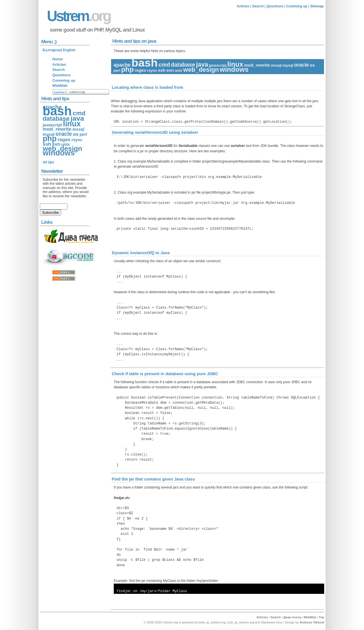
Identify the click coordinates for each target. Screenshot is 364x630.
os (312, 65)
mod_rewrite (257, 65)
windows (234, 69)
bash (144, 63)
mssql (276, 65)
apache (122, 65)
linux (235, 64)
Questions (275, 6)
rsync (152, 70)
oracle (302, 65)
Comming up (297, 6)
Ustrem (78, 16)
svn (170, 70)
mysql (288, 65)
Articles (243, 6)
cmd (164, 65)
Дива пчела (292, 617)
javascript (218, 65)
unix (178, 70)
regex (140, 70)
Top (321, 617)
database (183, 65)
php (127, 69)
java (202, 64)
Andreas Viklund (312, 622)
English (69, 50)
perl (117, 70)
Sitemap (317, 6)
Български (52, 50)
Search (258, 6)
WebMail (60, 86)
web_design (201, 70)
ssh (162, 70)
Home (57, 59)
